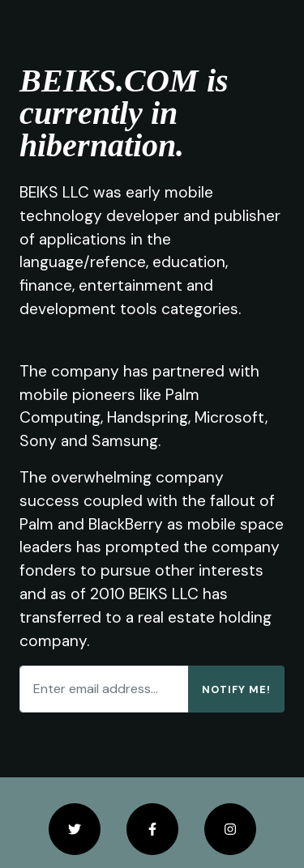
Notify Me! (236, 689)
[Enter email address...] (104, 689)
